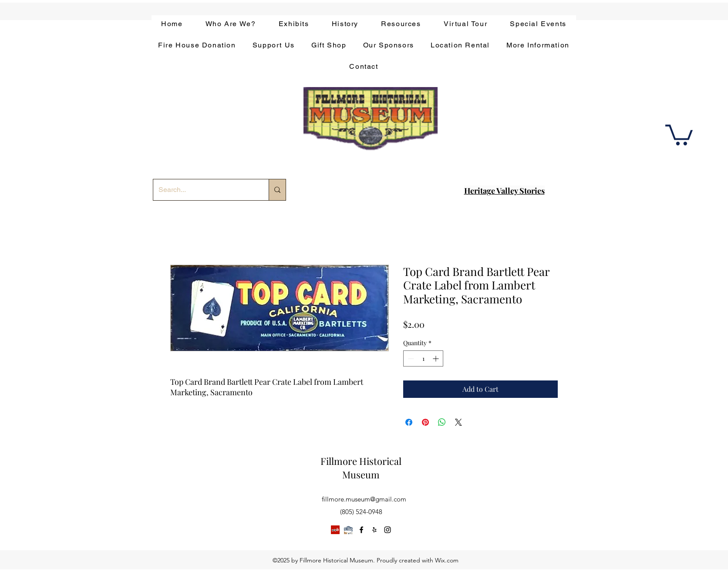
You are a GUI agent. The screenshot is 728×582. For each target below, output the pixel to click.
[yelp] (374, 530)
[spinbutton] (423, 358)
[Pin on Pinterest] (425, 422)
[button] (679, 134)
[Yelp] (335, 530)
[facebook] (361, 530)
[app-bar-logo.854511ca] (348, 530)
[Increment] (436, 358)
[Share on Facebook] (409, 422)
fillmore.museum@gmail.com (364, 499)
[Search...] (204, 190)
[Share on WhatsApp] (442, 422)
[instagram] (388, 530)
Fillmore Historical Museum (361, 468)
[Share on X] (458, 422)
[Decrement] (410, 358)
